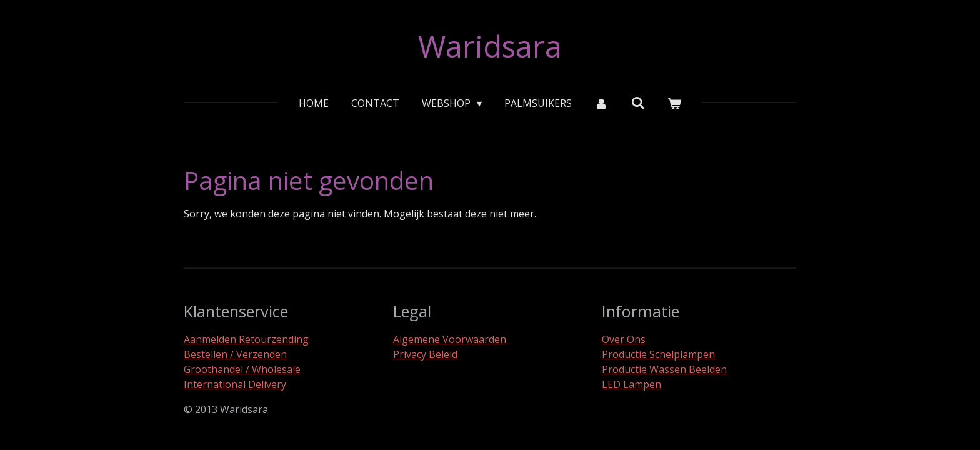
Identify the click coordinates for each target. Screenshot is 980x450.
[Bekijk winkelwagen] (674, 103)
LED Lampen (632, 384)
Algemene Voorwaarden (450, 339)
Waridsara (490, 46)
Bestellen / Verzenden (235, 354)
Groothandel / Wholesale (242, 369)
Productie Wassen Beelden (664, 369)
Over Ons (624, 339)
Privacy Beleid (425, 354)
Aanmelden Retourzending (246, 339)
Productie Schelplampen (658, 354)
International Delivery (235, 384)
